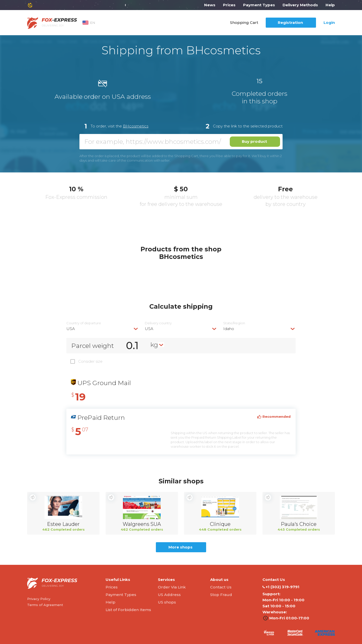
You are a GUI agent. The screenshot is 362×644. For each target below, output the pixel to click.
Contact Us (221, 587)
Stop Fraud (221, 595)
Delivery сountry (158, 323)
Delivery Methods (300, 5)
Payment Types (259, 5)
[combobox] (103, 329)
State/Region (234, 323)
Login (329, 22)
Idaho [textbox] (229, 329)
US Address (169, 595)
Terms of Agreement (45, 605)
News (210, 5)
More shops (180, 547)
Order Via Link (172, 587)
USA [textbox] (71, 329)
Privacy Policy (39, 599)
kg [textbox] (154, 345)
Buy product (254, 141)
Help (330, 5)
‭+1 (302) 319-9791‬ (281, 587)
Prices (229, 5)
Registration (290, 22)
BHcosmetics (136, 126)
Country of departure (84, 323)
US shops (167, 602)
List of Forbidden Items (128, 610)
